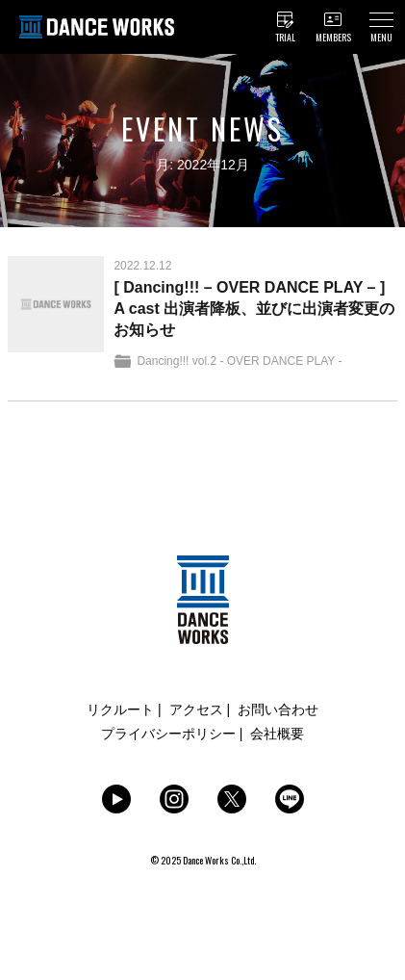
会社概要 (277, 734)
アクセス (196, 709)
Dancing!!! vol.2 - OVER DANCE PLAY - (239, 361)
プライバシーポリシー (168, 734)
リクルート (120, 709)
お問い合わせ (278, 709)
